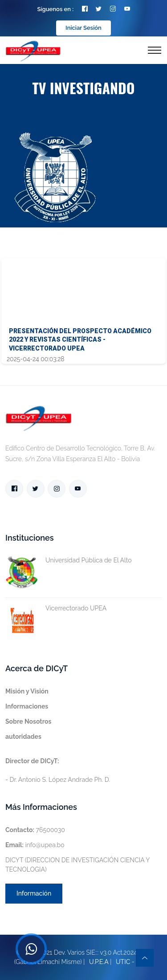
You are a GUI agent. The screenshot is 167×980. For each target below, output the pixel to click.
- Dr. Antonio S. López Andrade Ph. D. (58, 770)
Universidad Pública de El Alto (69, 560)
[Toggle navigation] (155, 50)
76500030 (35, 830)
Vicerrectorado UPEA (56, 608)
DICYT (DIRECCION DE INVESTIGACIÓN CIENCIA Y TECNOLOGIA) (77, 865)
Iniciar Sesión (83, 28)
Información (34, 893)
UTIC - (125, 962)
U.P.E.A (99, 962)
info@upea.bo (35, 845)
